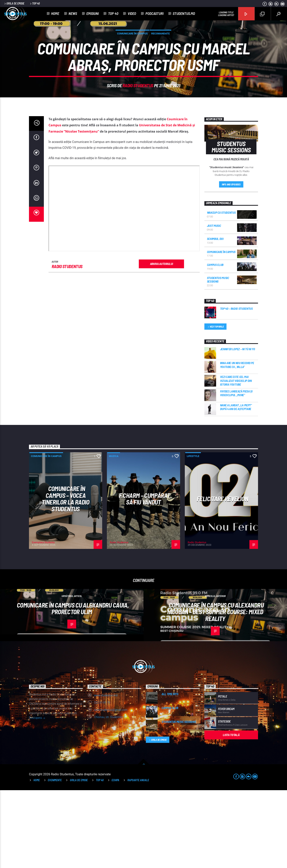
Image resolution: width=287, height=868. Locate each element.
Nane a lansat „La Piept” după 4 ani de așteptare (236, 485)
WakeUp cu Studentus (221, 290)
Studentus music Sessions (218, 357)
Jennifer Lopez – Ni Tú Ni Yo (238, 427)
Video (132, 13)
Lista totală (231, 813)
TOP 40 (100, 858)
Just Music (214, 303)
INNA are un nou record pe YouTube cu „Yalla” (237, 443)
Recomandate (161, 72)
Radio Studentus (138, 124)
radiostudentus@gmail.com (111, 788)
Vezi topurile (215, 405)
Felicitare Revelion (222, 576)
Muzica (114, 534)
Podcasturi (154, 13)
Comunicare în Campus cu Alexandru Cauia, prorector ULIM (73, 686)
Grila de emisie (14, 3)
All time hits (170, 772)
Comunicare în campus (132, 72)
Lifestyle (193, 534)
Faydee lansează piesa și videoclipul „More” (236, 471)
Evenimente (55, 858)
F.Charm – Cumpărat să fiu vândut (144, 577)
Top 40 (35, 3)
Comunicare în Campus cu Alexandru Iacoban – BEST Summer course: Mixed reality (215, 690)
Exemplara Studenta (43, 620)
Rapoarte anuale (138, 858)
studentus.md (184, 13)
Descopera (37, 796)
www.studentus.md (106, 773)
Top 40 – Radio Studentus (236, 386)
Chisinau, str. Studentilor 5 (110, 795)
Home (55, 13)
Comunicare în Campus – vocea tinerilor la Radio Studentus (65, 576)
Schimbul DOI (215, 316)
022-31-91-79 (102, 780)
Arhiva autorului (162, 342)
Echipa (115, 858)
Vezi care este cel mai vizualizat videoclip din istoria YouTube (236, 458)
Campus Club (215, 342)
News (73, 13)
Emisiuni (93, 13)
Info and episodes (231, 262)
